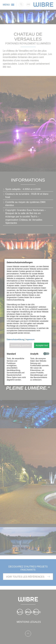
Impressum (30, 340)
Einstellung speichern (21, 345)
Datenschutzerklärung (15, 340)
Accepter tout (42, 345)
